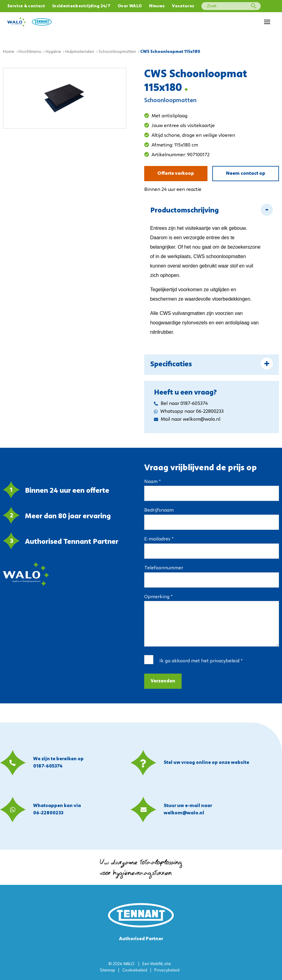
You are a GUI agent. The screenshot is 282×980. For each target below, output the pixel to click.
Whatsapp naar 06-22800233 (189, 412)
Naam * (152, 482)
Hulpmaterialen (80, 52)
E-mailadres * (159, 539)
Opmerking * (158, 597)
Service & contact (26, 6)
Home (9, 52)
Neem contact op (246, 174)
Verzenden (163, 681)
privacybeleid (225, 661)
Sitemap (108, 970)
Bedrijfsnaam (159, 510)
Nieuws (157, 6)
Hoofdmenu (30, 52)
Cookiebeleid (135, 970)
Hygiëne (53, 52)
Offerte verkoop (176, 174)
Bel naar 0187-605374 (181, 404)
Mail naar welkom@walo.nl (187, 419)
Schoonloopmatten (117, 52)
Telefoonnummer (164, 568)
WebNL (157, 964)
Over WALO (130, 6)
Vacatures (183, 6)
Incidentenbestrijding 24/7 (81, 6)
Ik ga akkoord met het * (201, 661)
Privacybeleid (167, 970)
